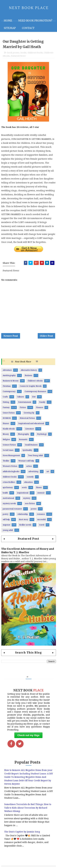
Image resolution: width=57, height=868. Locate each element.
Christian (7, 386)
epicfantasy (8, 488)
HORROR (7, 418)
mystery (27, 498)
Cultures (20, 397)
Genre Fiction (9, 413)
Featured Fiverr (18, 56)
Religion (6, 439)
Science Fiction (9, 445)
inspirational (23, 493)
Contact (28, 28)
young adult (8, 530)
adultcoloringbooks (11, 472)
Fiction (23, 407)
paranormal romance (12, 509)
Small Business (31, 445)
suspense (6, 525)
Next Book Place (23, 362)
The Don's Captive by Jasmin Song (22, 832)
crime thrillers (9, 482)
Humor (6, 423)
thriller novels (25, 525)
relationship (23, 514)
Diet (34, 397)
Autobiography (9, 375)
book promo (13, 53)
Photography (23, 434)
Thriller (6, 461)
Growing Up (29, 413)
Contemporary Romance (35, 391)
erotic (24, 488)
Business (28, 375)
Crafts (5, 397)
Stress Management (11, 455)
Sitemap (10, 28)
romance (41, 514)
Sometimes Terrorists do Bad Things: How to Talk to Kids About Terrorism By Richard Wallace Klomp (28, 808)
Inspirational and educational (31, 423)
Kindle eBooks (9, 429)
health (5, 493)
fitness (39, 488)
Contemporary (9, 391)
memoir (41, 493)
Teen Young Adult (35, 455)
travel (42, 525)
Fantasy (6, 407)
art (48, 472)
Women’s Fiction (10, 466)
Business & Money (11, 381)
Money (6, 434)
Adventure (7, 370)
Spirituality (27, 450)
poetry (6, 514)
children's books (35, 53)
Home (8, 21)
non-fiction (30, 504)
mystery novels (9, 504)
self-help (6, 520)
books (23, 53)
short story (23, 520)
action (29, 466)
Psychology (42, 434)
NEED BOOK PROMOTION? (35, 21)
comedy (30, 477)
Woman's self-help (26, 461)
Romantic (23, 439)
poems (34, 509)
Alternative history (29, 370)
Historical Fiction (27, 418)
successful (41, 520)
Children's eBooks (35, 381)
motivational (8, 498)
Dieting (6, 402)
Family (42, 402)
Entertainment (25, 402)
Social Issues (8, 450)
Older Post (46, 336)
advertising (33, 472)
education (28, 482)
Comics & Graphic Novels (31, 386)
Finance (40, 407)
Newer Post (11, 336)
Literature (29, 429)
